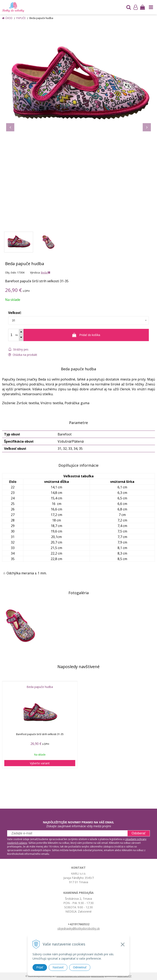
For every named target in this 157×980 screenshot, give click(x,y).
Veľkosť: (15, 313)
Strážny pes (18, 349)
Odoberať (139, 833)
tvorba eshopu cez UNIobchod (73, 976)
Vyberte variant (40, 763)
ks (17, 335)
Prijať (40, 967)
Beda (45, 273)
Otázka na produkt (23, 355)
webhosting (98, 976)
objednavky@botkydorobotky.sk (79, 928)
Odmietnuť (80, 967)
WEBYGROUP (124, 976)
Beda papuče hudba (40, 687)
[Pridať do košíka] (86, 335)
